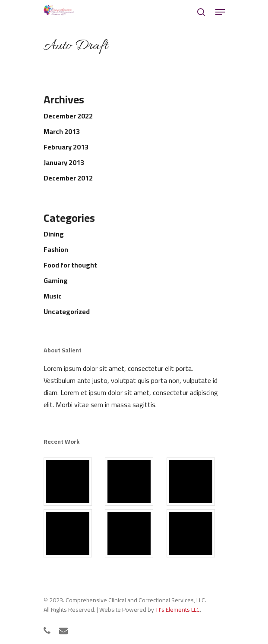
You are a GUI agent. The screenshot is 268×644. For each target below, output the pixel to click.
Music (53, 296)
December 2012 (68, 178)
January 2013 (64, 162)
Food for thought (70, 265)
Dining (54, 234)
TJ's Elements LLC (178, 610)
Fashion (56, 249)
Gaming (56, 280)
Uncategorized (67, 311)
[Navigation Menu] (220, 12)
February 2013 (66, 147)
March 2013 (62, 131)
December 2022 (68, 116)
